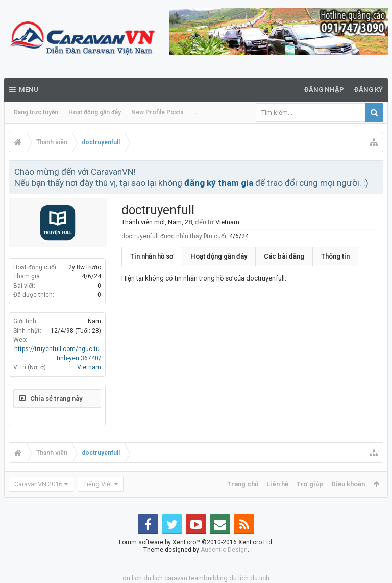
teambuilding (208, 578)
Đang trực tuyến (36, 112)
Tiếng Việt (98, 484)
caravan (176, 578)
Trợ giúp (310, 484)
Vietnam (89, 367)
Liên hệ (277, 484)
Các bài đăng (284, 256)
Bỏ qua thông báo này (376, 171)
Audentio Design (224, 550)
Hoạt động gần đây (95, 112)
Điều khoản (348, 484)
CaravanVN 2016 (38, 484)
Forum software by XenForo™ (196, 542)
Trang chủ (243, 484)
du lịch (153, 578)
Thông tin (335, 256)
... (196, 112)
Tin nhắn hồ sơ (152, 256)
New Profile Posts (157, 112)
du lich (132, 578)
